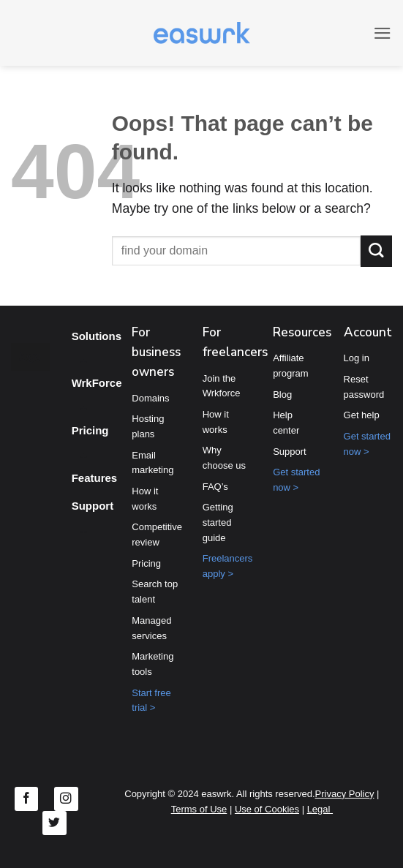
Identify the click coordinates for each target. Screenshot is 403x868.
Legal (320, 809)
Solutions (97, 336)
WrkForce (97, 383)
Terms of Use (199, 809)
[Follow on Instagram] (66, 799)
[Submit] (376, 251)
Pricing (90, 430)
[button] (382, 33)
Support (93, 506)
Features (95, 478)
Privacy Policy (345, 794)
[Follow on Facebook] (27, 799)
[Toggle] (84, 360)
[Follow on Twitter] (54, 823)
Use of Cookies (267, 809)
